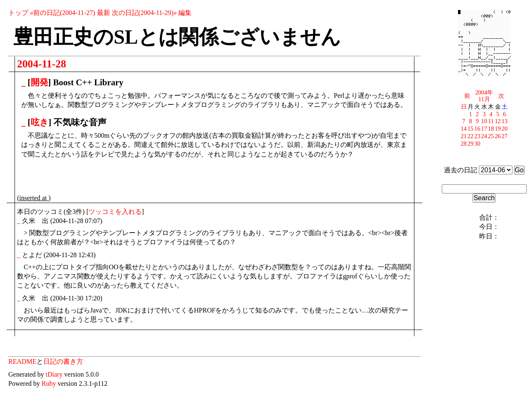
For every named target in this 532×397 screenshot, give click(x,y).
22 (470, 136)
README (22, 361)
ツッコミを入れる (115, 212)
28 (463, 144)
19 (498, 129)
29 (470, 144)
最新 (103, 13)
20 (505, 129)
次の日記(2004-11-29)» (144, 13)
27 (505, 136)
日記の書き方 (63, 361)
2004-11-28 (42, 64)
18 (491, 129)
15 (470, 129)
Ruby (49, 383)
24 (484, 136)
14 (463, 129)
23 (477, 136)
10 (484, 121)
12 (498, 121)
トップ (18, 13)
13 (505, 121)
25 (491, 136)
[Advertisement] (114, 178)
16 (477, 129)
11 (491, 121)
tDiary (54, 374)
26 (498, 136)
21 (463, 136)
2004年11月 (484, 96)
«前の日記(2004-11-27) (63, 13)
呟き (40, 122)
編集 (185, 13)
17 (484, 129)
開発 (39, 82)
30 (477, 144)
